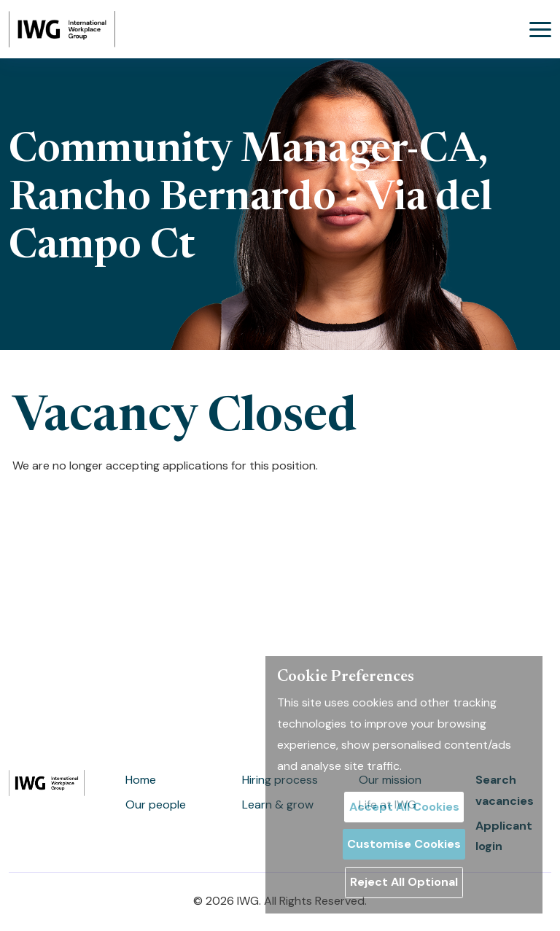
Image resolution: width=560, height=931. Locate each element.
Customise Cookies (404, 844)
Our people (156, 805)
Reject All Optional (404, 882)
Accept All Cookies (404, 807)
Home (141, 780)
